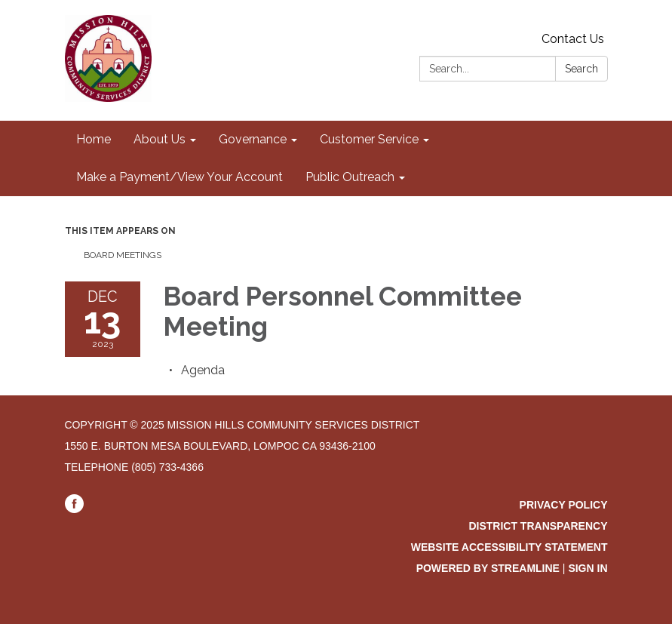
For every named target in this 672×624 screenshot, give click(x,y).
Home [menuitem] (94, 139)
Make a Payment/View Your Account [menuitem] (180, 177)
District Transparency (538, 526)
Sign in (588, 568)
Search (581, 69)
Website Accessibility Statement (509, 547)
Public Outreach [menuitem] (350, 177)
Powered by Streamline (488, 568)
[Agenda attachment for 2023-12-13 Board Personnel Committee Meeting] (203, 370)
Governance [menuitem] (253, 139)
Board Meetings (123, 255)
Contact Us (573, 39)
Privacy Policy (564, 505)
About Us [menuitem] (160, 139)
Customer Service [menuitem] (369, 139)
